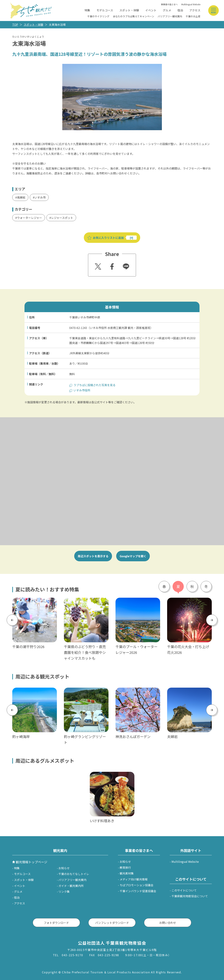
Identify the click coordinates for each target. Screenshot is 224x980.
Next (212, 620)
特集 (87, 10)
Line (125, 264)
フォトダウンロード (56, 923)
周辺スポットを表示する (93, 556)
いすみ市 (40, 197)
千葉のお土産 (193, 16)
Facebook (112, 265)
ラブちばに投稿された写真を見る (94, 385)
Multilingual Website (191, 4)
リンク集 (64, 891)
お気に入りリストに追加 (108, 238)
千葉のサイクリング (98, 16)
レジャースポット (62, 218)
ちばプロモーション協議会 (136, 885)
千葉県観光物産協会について (190, 896)
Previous (12, 620)
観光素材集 (127, 873)
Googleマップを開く (133, 556)
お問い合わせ (168, 923)
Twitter (97, 265)
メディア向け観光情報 (134, 879)
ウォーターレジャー (29, 218)
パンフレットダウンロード (112, 923)
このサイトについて (184, 890)
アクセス (195, 10)
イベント (151, 10)
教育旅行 (125, 867)
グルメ (167, 10)
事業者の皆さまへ (169, 4)
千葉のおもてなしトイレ (74, 874)
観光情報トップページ (31, 862)
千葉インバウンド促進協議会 (138, 891)
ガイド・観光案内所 (71, 886)
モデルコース (105, 10)
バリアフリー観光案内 (170, 16)
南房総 (21, 197)
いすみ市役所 (82, 390)
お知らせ (64, 868)
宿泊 (180, 10)
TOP (15, 24)
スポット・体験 (129, 10)
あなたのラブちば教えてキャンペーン (134, 16)
